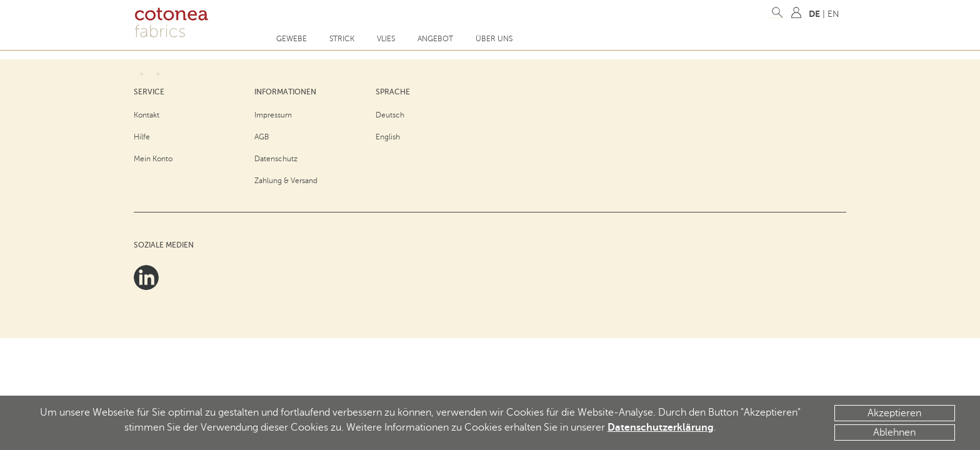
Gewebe (292, 39)
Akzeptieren (894, 413)
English (388, 137)
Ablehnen (894, 432)
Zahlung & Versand (286, 181)
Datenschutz (276, 159)
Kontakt (147, 115)
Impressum (273, 115)
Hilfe (142, 137)
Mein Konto (153, 159)
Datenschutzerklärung (661, 427)
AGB (262, 137)
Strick (342, 39)
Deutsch (390, 115)
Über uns (494, 39)
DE (814, 14)
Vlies (386, 39)
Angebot (435, 39)
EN (833, 14)
